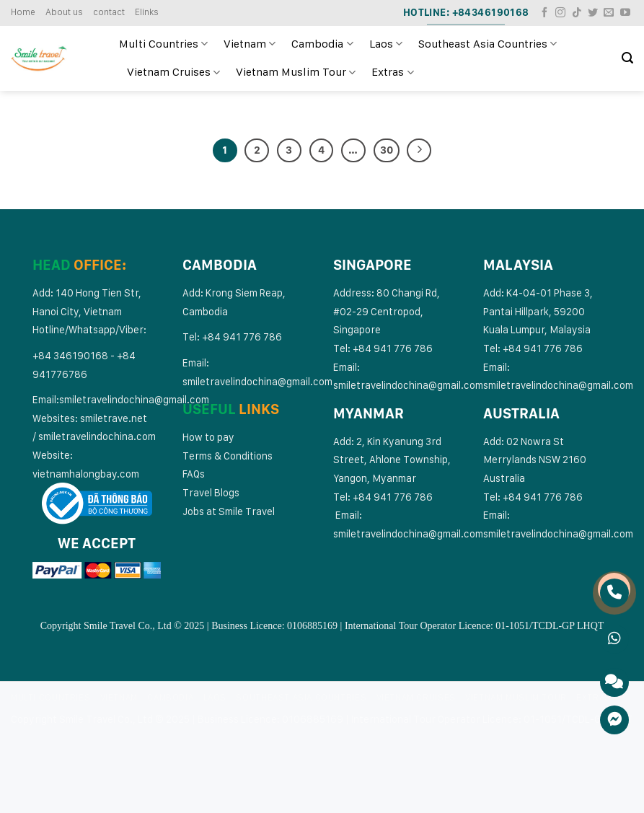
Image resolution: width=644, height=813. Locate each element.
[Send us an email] (609, 13)
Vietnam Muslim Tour (296, 72)
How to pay (208, 437)
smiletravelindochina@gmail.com (134, 399)
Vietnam (250, 44)
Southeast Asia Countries (488, 44)
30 (387, 150)
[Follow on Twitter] (593, 13)
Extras (392, 72)
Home (23, 12)
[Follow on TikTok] (577, 13)
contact (109, 12)
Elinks (147, 12)
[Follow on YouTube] (625, 13)
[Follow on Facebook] (544, 13)
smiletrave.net (115, 418)
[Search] (627, 58)
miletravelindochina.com (100, 436)
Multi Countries (163, 44)
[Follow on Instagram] (560, 13)
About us (64, 12)
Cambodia (322, 44)
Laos (386, 44)
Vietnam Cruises (173, 72)
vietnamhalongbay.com (86, 474)
